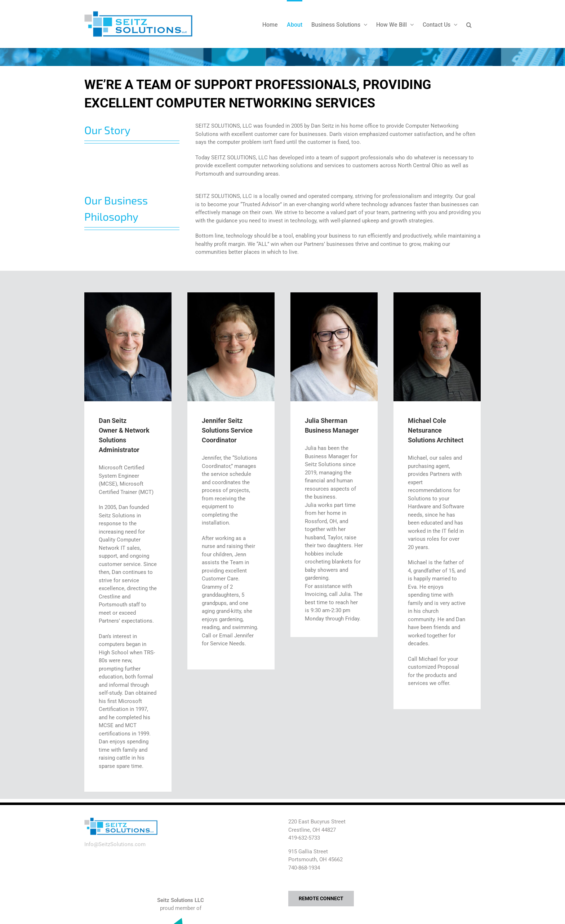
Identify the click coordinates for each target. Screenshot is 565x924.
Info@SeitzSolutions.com (115, 844)
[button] (469, 24)
